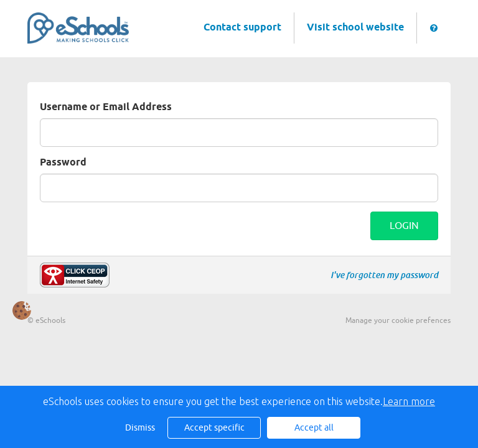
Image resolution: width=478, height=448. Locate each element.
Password (63, 163)
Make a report (75, 275)
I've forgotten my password (384, 275)
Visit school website (355, 28)
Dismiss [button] (140, 428)
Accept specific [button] (214, 428)
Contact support (242, 28)
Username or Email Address (106, 107)
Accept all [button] (314, 428)
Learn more (409, 401)
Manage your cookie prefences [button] (398, 320)
